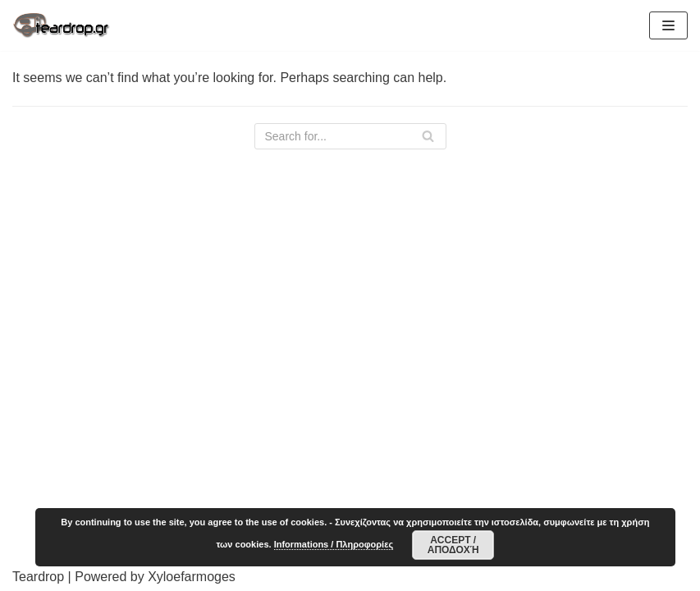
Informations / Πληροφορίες (334, 544)
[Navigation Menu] (668, 25)
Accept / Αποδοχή (453, 545)
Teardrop (38, 577)
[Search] (350, 136)
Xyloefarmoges (192, 577)
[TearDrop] (62, 25)
